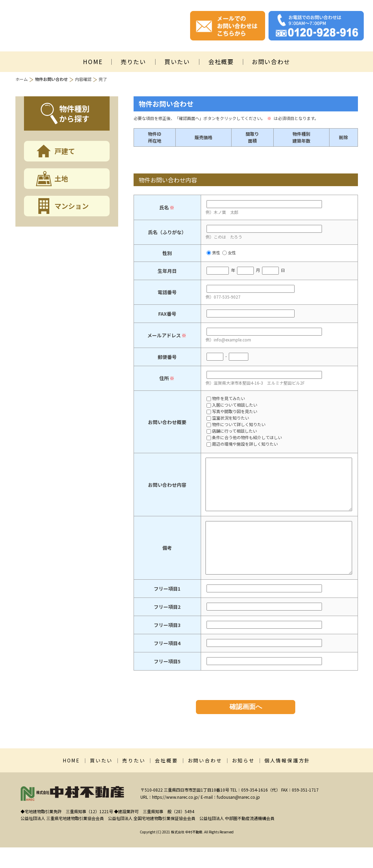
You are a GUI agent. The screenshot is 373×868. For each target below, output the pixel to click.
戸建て (65, 151)
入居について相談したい (232, 405)
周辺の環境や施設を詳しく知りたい (242, 444)
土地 (61, 178)
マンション (72, 206)
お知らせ (243, 781)
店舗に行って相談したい (232, 431)
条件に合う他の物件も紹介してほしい (244, 438)
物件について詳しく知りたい (236, 425)
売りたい (133, 62)
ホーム (22, 79)
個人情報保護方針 (287, 781)
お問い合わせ (271, 62)
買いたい (177, 62)
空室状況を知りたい (228, 418)
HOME (93, 62)
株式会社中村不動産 (82, 26)
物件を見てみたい (226, 399)
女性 (229, 252)
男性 (213, 252)
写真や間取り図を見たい (232, 412)
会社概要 (221, 62)
